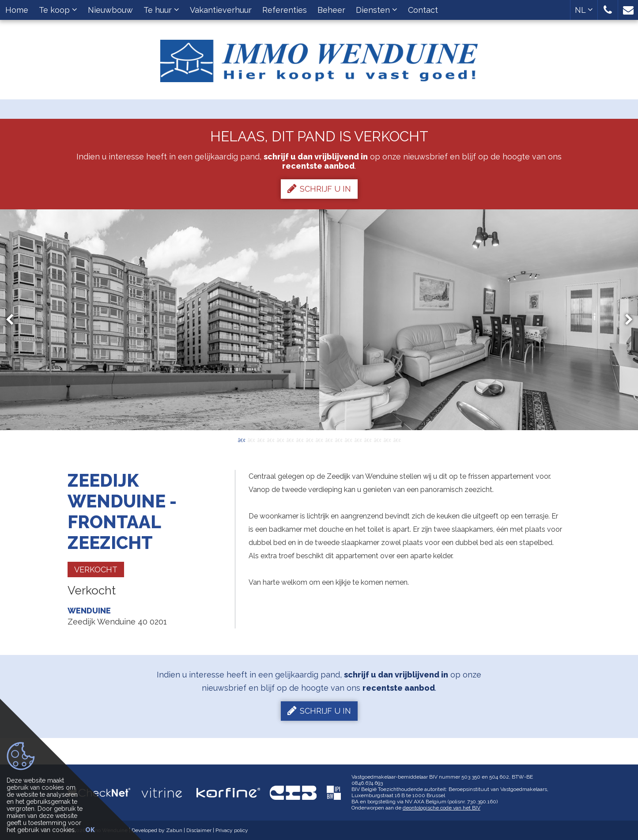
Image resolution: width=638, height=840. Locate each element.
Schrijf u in (319, 189)
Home (17, 10)
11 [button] (339, 439)
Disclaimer (199, 830)
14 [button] (368, 439)
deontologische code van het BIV (442, 808)
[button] (608, 10)
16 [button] (387, 439)
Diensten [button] (377, 10)
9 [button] (319, 439)
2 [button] (251, 439)
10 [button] (329, 439)
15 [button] (378, 439)
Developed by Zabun (157, 830)
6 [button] (290, 439)
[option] (319, 320)
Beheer (331, 10)
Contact (423, 10)
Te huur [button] (161, 10)
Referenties (285, 10)
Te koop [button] (58, 10)
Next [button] (625, 320)
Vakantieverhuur (221, 10)
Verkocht (96, 569)
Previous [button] (14, 320)
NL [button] (584, 10)
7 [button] (300, 439)
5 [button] (280, 439)
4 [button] (271, 439)
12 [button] (348, 439)
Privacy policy (232, 830)
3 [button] (261, 439)
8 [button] (310, 439)
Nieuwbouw (110, 10)
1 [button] (242, 439)
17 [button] (397, 439)
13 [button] (358, 439)
